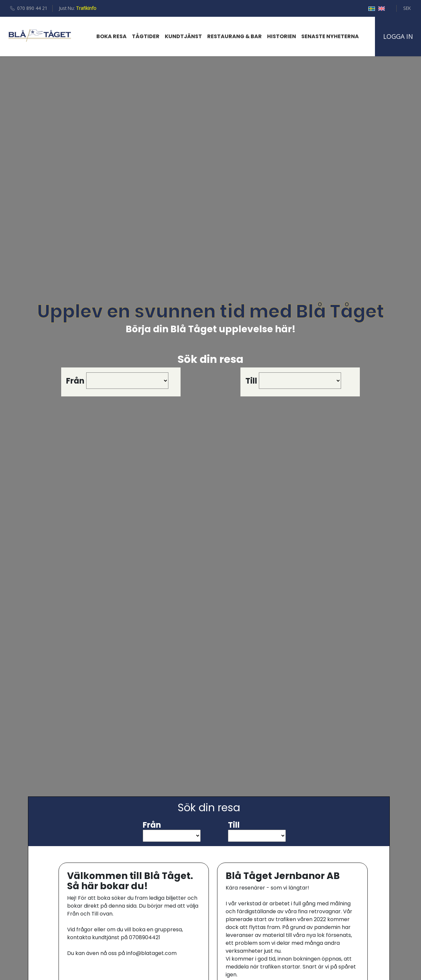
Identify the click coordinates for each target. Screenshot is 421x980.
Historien (282, 36)
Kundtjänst (183, 36)
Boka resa (111, 36)
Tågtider (146, 36)
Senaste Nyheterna (330, 36)
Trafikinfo (86, 8)
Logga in (398, 36)
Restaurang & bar (235, 36)
